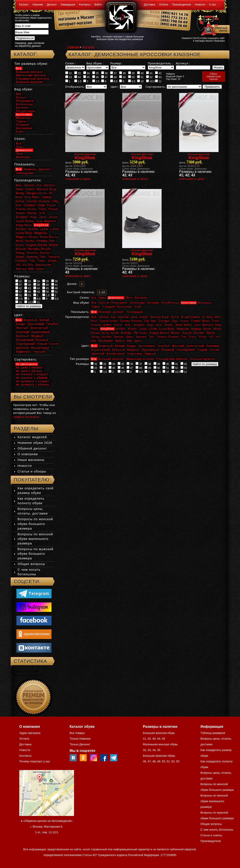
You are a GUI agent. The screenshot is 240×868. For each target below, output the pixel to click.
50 (131, 77)
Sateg (95, 337)
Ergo (175, 321)
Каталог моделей (32, 437)
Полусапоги (119, 303)
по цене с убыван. (30, 371)
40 (140, 73)
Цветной (98, 354)
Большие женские (111, 359)
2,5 (96, 81)
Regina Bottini (159, 333)
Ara (113, 317)
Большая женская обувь (159, 733)
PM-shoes (140, 333)
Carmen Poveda (131, 321)
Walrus (120, 341)
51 (140, 77)
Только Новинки (80, 739)
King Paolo (24, 225)
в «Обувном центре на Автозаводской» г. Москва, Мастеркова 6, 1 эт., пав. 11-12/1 (47, 827)
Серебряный (186, 350)
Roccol (187, 333)
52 (149, 77)
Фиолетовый (116, 354)
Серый (202, 350)
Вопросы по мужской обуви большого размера (35, 554)
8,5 (114, 81)
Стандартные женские (172, 359)
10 (140, 81)
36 (104, 73)
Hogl (150, 325)
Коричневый (101, 350)
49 (122, 77)
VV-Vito (28, 265)
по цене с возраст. (30, 367)
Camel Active (109, 321)
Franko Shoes (200, 321)
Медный (133, 350)
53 (158, 77)
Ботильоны (137, 303)
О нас (212, 5)
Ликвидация (68, 5)
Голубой (163, 346)
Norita (115, 333)
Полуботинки (170, 303)
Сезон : (71, 63)
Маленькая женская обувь (160, 744)
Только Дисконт (80, 744)
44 (78, 77)
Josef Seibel (184, 325)
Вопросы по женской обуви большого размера (35, 524)
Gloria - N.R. (123, 325)
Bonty (175, 317)
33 (78, 73)
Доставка (150, 5)
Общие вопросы (31, 564)
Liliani (153, 329)
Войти (98, 5)
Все (94, 298)
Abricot (104, 317)
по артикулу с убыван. (33, 384)
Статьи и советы (211, 835)
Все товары (77, 733)
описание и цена (78, 179)
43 (69, 77)
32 (69, 73)
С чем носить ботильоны (217, 830)
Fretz (216, 321)
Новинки (38, 5)
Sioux (130, 337)
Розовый (168, 350)
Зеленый (213, 346)
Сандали (109, 307)
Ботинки (153, 303)
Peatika (126, 333)
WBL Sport (134, 341)
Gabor (107, 325)
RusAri (211, 333)
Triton (192, 337)
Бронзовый (147, 346)
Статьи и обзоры (32, 471)
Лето (129, 298)
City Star (150, 321)
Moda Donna (49, 237)
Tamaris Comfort (167, 337)
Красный (118, 350)
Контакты (85, 5)
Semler (119, 337)
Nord (105, 333)
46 (95, 77)
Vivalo (203, 337)
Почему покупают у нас (35, 761)
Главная (73, 47)
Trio (184, 337)
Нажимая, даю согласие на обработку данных (30, 45)
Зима (102, 298)
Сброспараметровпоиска (214, 76)
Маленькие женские (140, 359)
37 (113, 73)
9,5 (132, 81)
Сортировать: (156, 87)
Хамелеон (135, 354)
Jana (159, 325)
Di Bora (207, 317)
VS (211, 337)
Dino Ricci (32, 197)
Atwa (134, 317)
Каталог (24, 5)
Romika (199, 333)
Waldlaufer (106, 341)
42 (158, 73)
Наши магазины (31, 460)
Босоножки (125, 307)
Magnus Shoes (201, 329)
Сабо (138, 307)
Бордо (132, 346)
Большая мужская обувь (159, 756)
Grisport (139, 325)
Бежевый (106, 346)
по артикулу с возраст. (33, 381)
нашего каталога (26, 417)
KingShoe (107, 329)
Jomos (168, 325)
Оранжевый (150, 350)
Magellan (183, 329)
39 (131, 73)
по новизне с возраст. (32, 374)
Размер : (117, 63)
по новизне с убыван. (32, 378)
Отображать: (75, 87)
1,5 (78, 81)
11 (158, 81)
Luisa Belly (167, 329)
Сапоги (104, 303)
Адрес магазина (30, 733)
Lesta (143, 329)
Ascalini (123, 317)
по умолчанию (27, 364)
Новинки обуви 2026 (35, 443)
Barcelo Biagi (160, 317)
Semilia (107, 337)
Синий (214, 350)
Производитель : (160, 63)
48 (113, 77)
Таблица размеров (213, 733)
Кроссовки (189, 303)
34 (86, 73)
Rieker (176, 333)
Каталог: (26, 54)
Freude (96, 325)
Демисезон (116, 298)
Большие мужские (203, 359)
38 (122, 73)
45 (86, 77)
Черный (150, 354)
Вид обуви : (95, 63)
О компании (28, 454)
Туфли (96, 307)
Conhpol (164, 321)
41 (149, 73)
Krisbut (121, 329)
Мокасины (205, 303)
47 (104, 77)
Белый (120, 346)
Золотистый (195, 346)
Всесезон (141, 298)
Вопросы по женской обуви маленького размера (35, 539)
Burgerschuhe (191, 317)
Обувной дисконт (32, 448)
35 (95, 73)
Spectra (141, 337)
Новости (200, 5)
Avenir (144, 317)
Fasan (185, 321)
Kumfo (132, 329)
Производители (182, 5)
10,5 (150, 81)
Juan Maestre (204, 325)
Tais (151, 337)
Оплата (164, 5)
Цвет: (115, 87)
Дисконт (52, 5)
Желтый (178, 346)
